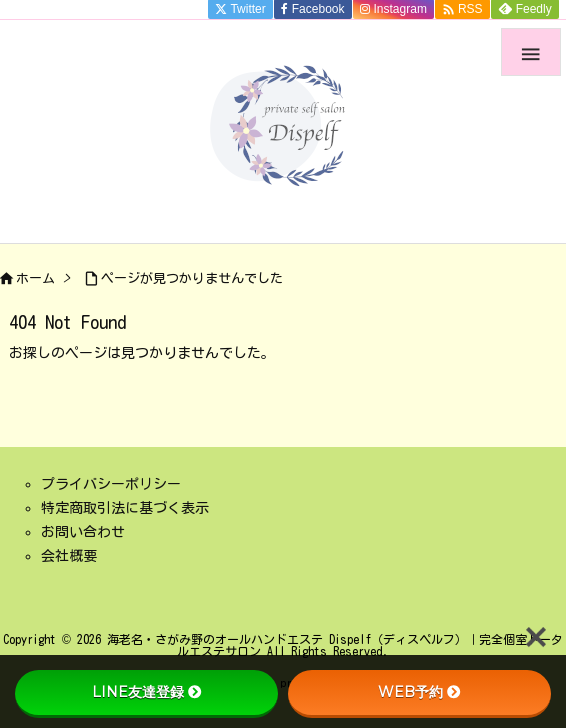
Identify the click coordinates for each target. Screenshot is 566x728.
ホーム (35, 278)
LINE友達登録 (147, 692)
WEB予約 (419, 692)
